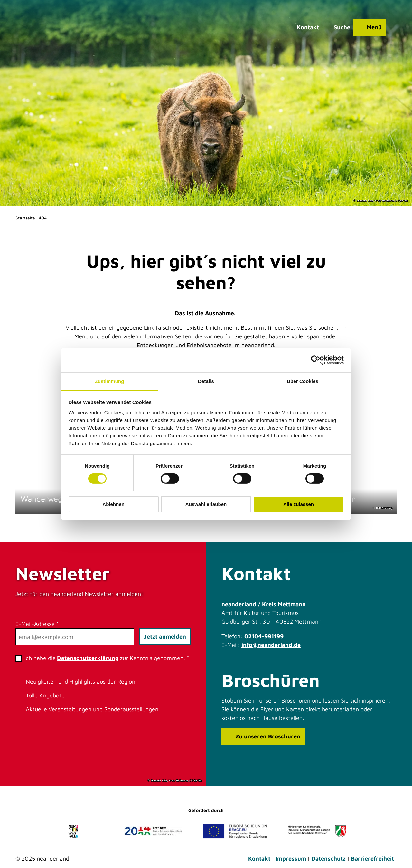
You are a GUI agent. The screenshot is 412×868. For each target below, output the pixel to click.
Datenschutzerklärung (88, 658)
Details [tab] (206, 381)
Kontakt (259, 858)
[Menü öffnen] (370, 27)
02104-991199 (264, 636)
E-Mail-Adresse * (37, 624)
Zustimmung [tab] (110, 381)
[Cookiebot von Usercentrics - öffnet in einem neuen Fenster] (316, 360)
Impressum (291, 858)
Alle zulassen (299, 504)
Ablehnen (113, 504)
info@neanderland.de (271, 645)
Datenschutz (328, 858)
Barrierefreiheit (372, 858)
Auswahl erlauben (206, 504)
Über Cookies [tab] (303, 381)
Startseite (25, 218)
